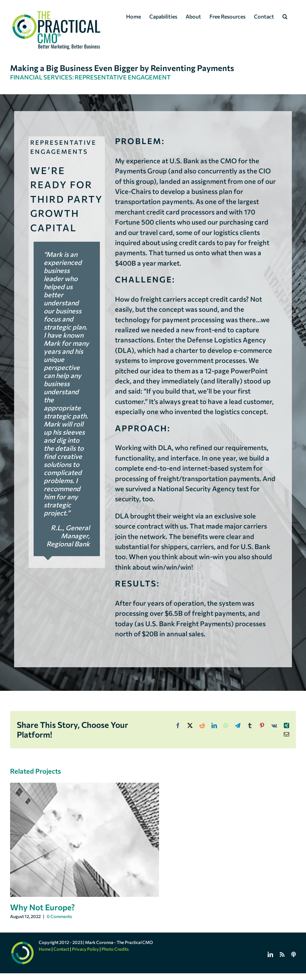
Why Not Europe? (43, 907)
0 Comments (59, 916)
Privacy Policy (85, 949)
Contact (61, 949)
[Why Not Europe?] (85, 787)
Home (45, 949)
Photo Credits (115, 949)
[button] (285, 16)
